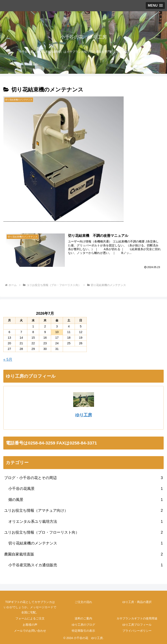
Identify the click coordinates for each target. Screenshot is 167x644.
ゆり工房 (84, 415)
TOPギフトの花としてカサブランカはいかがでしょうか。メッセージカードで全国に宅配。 (30, 607)
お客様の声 (30, 625)
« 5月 (8, 359)
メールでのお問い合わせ (30, 631)
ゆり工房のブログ (83, 625)
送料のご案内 (83, 618)
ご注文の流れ (83, 602)
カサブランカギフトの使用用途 (137, 618)
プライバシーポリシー (137, 631)
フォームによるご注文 (30, 618)
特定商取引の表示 (83, 631)
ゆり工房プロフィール (137, 625)
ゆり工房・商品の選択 (137, 602)
